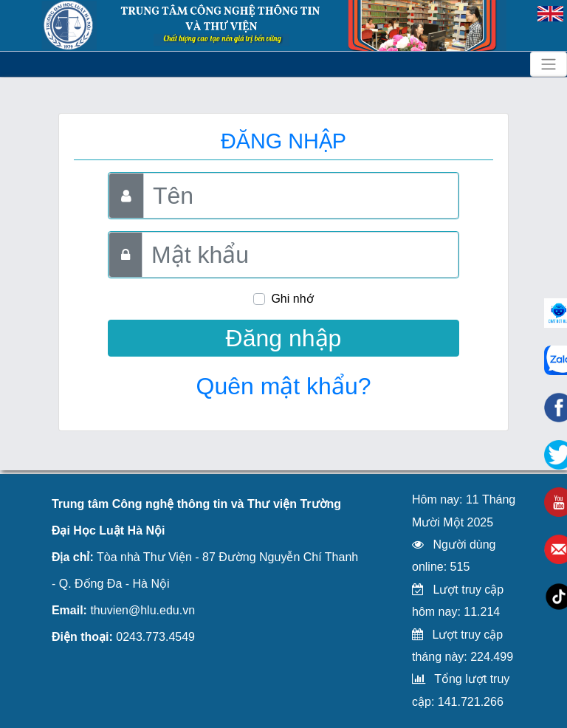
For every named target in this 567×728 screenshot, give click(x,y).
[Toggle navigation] (549, 64)
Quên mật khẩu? (284, 386)
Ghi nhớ (292, 299)
